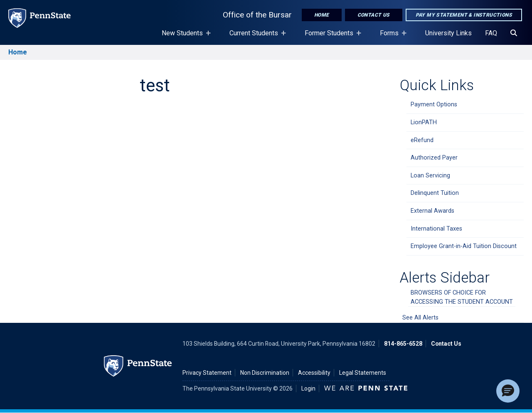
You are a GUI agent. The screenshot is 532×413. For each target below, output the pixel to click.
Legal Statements (363, 373)
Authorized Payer (434, 158)
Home (322, 15)
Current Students (255, 37)
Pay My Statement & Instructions (464, 15)
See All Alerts (420, 318)
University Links (448, 33)
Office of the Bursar (257, 15)
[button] (508, 391)
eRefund (422, 140)
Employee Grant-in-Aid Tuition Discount (464, 246)
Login (308, 388)
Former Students (331, 37)
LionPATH (424, 122)
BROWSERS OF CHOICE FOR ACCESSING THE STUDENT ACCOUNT (462, 297)
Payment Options (434, 104)
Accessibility (314, 373)
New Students (184, 37)
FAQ (491, 33)
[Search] (514, 33)
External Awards (432, 211)
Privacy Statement (207, 373)
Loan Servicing (430, 176)
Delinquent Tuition (435, 193)
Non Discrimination (265, 373)
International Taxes (436, 229)
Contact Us (374, 15)
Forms (391, 37)
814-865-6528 (403, 344)
